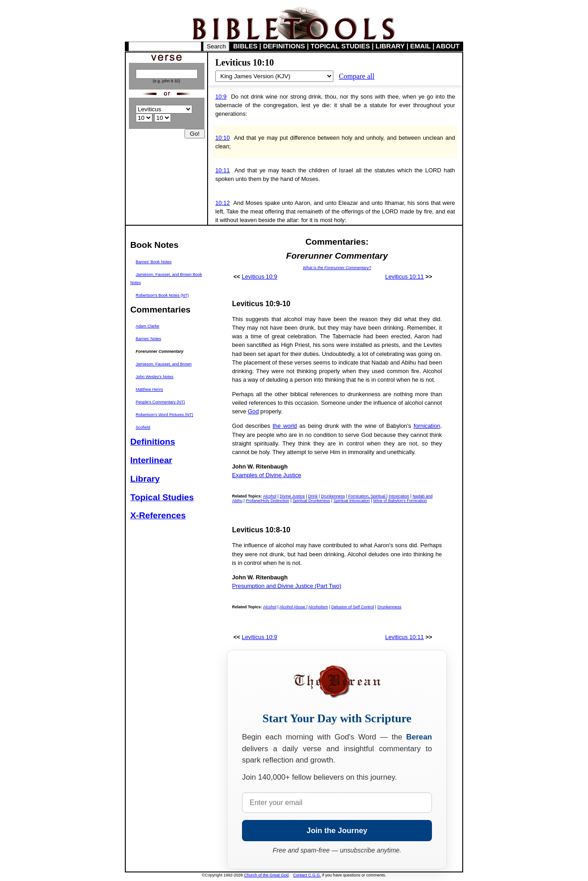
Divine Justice (292, 496)
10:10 (223, 138)
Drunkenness (333, 496)
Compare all (357, 76)
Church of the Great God (267, 875)
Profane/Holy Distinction (267, 501)
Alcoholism (318, 607)
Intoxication (399, 496)
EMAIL (420, 46)
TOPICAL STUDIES (340, 46)
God (253, 411)
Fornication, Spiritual (367, 496)
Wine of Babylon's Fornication (400, 501)
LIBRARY (390, 46)
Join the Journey (337, 831)
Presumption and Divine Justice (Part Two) (287, 586)
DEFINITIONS (284, 46)
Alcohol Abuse (293, 607)
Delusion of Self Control (353, 607)
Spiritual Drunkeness (311, 501)
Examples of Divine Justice (267, 475)
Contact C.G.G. (307, 875)
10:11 (223, 170)
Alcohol (270, 496)
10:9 (221, 97)
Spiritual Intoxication (352, 501)
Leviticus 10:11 (405, 277)
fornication (427, 426)
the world (285, 426)
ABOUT (448, 46)
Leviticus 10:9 (260, 277)
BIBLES (246, 46)
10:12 (223, 203)
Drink (313, 496)
